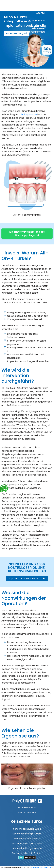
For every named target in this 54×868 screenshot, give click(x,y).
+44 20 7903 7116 (27, 812)
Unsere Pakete (37, 55)
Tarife (33, 39)
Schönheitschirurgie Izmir (27, 839)
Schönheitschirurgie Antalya (27, 843)
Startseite (40, 5)
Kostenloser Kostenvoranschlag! (34, 30)
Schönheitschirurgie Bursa (27, 829)
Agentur (41, 13)
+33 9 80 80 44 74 (27, 808)
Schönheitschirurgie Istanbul (27, 848)
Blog (43, 47)
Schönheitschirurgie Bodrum (27, 853)
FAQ (43, 39)
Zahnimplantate (28, 114)
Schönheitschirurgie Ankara (27, 834)
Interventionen (37, 21)
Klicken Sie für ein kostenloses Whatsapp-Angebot (27, 234)
